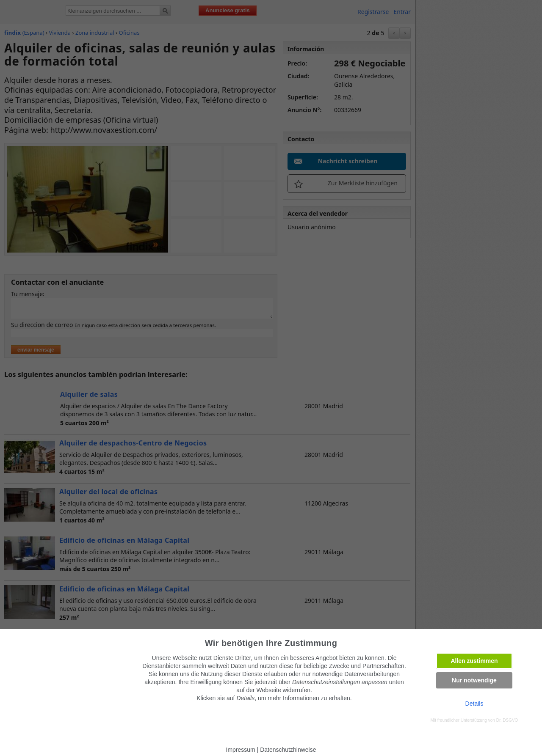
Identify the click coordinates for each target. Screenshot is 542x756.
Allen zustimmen (474, 661)
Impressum (241, 750)
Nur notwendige (474, 680)
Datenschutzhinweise (288, 750)
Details (474, 704)
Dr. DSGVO (507, 720)
